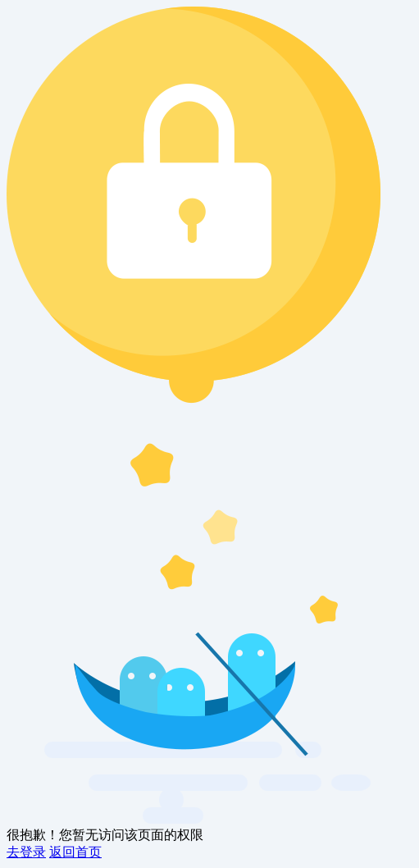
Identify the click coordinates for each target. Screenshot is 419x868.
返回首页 (75, 852)
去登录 (26, 852)
